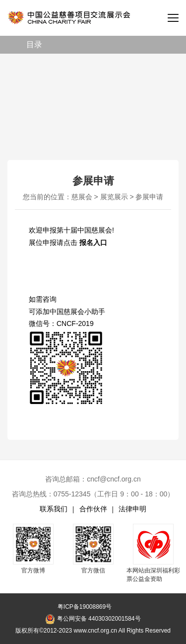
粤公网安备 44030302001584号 (93, 619)
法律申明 (132, 509)
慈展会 (82, 197)
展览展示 (114, 197)
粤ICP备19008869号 (85, 607)
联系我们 (54, 509)
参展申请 (149, 197)
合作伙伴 (93, 509)
